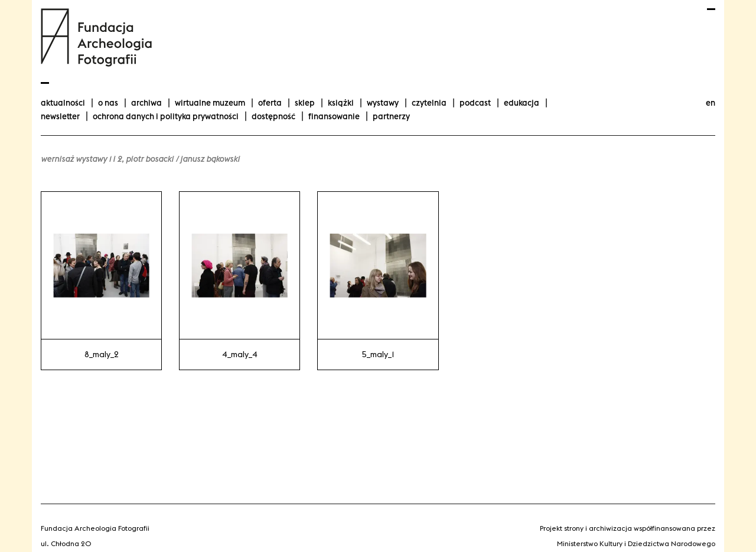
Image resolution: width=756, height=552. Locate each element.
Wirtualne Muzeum (210, 103)
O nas (108, 103)
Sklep (305, 103)
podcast (475, 103)
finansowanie (334, 116)
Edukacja (522, 103)
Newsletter (60, 116)
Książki (341, 103)
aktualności (63, 103)
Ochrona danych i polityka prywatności (166, 116)
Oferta (270, 103)
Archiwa (146, 103)
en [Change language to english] (711, 103)
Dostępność (273, 116)
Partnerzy (391, 116)
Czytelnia (429, 103)
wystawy (383, 103)
